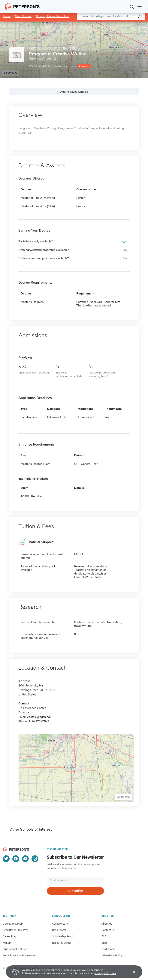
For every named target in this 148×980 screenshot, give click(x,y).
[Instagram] (35, 859)
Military (7, 943)
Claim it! (84, 66)
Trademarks (108, 949)
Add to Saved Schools (74, 92)
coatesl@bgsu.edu (39, 717)
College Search (61, 924)
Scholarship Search (63, 936)
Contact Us (108, 930)
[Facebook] (16, 859)
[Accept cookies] (131, 972)
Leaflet (103, 23)
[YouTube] (25, 859)
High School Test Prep (15, 949)
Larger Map (11, 73)
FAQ (104, 936)
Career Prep (10, 936)
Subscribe (75, 891)
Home (7, 16)
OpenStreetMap (123, 23)
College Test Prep (13, 924)
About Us (107, 924)
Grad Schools (23, 16)
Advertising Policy (112, 955)
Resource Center (62, 943)
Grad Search (59, 930)
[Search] (132, 7)
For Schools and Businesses (19, 955)
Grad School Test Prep (16, 930)
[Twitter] (6, 859)
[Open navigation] (140, 7)
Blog (104, 943)
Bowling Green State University (56, 16)
